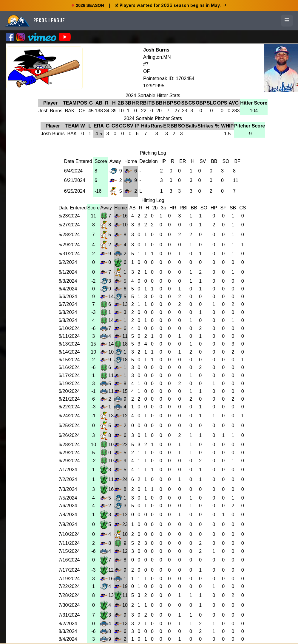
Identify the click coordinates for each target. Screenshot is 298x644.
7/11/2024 (69, 543)
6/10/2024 (69, 328)
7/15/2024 (69, 551)
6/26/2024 (69, 435)
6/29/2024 (69, 453)
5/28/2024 (69, 235)
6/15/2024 (69, 360)
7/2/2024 (68, 479)
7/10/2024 (69, 534)
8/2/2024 (68, 624)
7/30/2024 (69, 605)
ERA (99, 126)
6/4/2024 (73, 171)
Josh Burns (156, 50)
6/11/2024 (69, 336)
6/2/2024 (68, 262)
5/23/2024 (69, 216)
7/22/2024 (69, 586)
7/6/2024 (68, 506)
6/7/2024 (68, 304)
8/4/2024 (68, 639)
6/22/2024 (69, 407)
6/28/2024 (69, 445)
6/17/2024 (69, 375)
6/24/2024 (69, 416)
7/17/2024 (69, 570)
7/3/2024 (68, 489)
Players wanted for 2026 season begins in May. (171, 5)
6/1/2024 (68, 272)
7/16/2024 (69, 560)
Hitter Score (254, 103)
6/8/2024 (68, 312)
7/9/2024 (68, 524)
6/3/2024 (68, 281)
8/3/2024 (68, 631)
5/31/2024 (69, 254)
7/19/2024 (69, 579)
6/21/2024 (75, 180)
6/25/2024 (75, 191)
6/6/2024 (68, 297)
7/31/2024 (69, 615)
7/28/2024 (69, 595)
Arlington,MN (157, 57)
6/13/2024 (69, 344)
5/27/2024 (69, 225)
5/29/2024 (69, 245)
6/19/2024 (69, 384)
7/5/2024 (68, 498)
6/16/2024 (69, 367)
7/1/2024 (68, 470)
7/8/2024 (68, 515)
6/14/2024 (69, 352)
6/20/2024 (69, 391)
